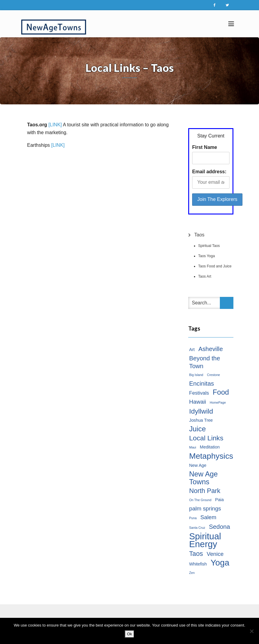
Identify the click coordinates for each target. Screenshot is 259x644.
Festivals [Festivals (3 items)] (199, 393)
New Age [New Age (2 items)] (198, 465)
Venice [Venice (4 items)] (215, 554)
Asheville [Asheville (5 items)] (211, 349)
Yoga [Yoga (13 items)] (220, 563)
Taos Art (205, 276)
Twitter (227, 5)
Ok (130, 634)
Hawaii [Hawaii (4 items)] (198, 402)
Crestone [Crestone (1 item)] (213, 375)
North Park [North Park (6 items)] (205, 491)
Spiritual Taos (209, 246)
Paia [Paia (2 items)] (219, 500)
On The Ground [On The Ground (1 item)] (200, 500)
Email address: (209, 172)
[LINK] (55, 125)
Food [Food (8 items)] (221, 392)
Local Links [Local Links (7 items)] (206, 438)
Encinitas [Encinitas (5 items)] (201, 384)
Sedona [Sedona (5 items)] (220, 527)
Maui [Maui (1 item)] (193, 447)
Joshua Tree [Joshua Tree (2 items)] (201, 420)
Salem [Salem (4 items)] (208, 517)
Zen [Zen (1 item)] (192, 573)
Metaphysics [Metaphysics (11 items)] (211, 456)
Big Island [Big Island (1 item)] (196, 375)
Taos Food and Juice (215, 266)
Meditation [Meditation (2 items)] (210, 447)
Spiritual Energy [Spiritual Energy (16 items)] (205, 540)
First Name (205, 147)
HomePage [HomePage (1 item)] (218, 402)
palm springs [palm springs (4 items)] (205, 508)
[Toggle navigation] (231, 24)
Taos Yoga (206, 256)
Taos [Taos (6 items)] (196, 554)
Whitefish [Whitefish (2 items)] (198, 564)
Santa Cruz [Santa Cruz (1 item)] (197, 528)
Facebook (214, 5)
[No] (251, 631)
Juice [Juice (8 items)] (197, 429)
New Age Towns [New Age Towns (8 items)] (203, 478)
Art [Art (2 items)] (192, 350)
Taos (199, 235)
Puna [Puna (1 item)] (193, 518)
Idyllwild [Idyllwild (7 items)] (201, 411)
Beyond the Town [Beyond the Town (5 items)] (205, 362)
